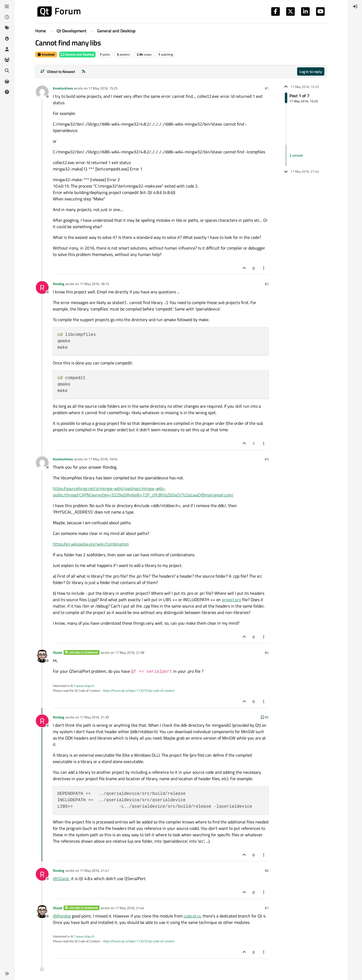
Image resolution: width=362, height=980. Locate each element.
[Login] (355, 6)
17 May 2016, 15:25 (103, 88)
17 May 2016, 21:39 (94, 717)
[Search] (7, 71)
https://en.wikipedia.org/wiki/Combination (91, 544)
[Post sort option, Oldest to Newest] (58, 71)
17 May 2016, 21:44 (130, 908)
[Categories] (7, 6)
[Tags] (7, 28)
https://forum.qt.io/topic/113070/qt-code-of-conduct (139, 691)
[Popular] (7, 38)
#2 (267, 284)
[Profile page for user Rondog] (42, 287)
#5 (267, 717)
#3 (267, 459)
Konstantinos (63, 88)
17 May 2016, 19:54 (103, 459)
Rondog (59, 284)
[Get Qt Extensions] (7, 81)
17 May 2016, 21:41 (94, 870)
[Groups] (7, 60)
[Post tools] (264, 268)
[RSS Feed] (84, 71)
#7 (267, 908)
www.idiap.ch (85, 686)
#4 (267, 652)
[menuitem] (355, 6)
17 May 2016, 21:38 (130, 652)
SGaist (58, 652)
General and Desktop (77, 54)
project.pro (231, 600)
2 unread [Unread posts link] (296, 155)
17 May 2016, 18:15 (94, 284)
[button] (7, 974)
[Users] (7, 49)
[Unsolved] (7, 92)
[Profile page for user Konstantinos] (42, 92)
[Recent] (7, 17)
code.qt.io (192, 916)
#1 (267, 88)
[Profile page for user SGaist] (42, 656)
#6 (267, 870)
